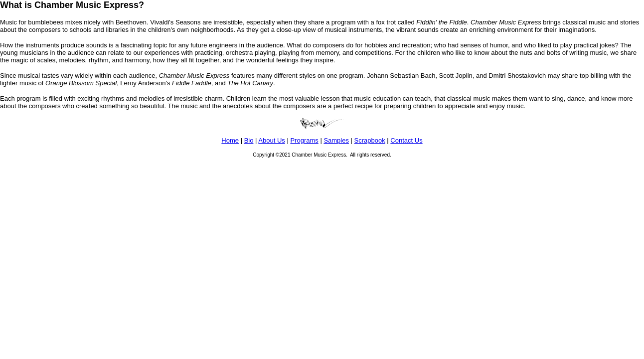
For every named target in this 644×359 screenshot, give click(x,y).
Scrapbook (370, 140)
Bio (249, 140)
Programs (304, 140)
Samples (336, 140)
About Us (271, 140)
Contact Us (406, 140)
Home (230, 140)
